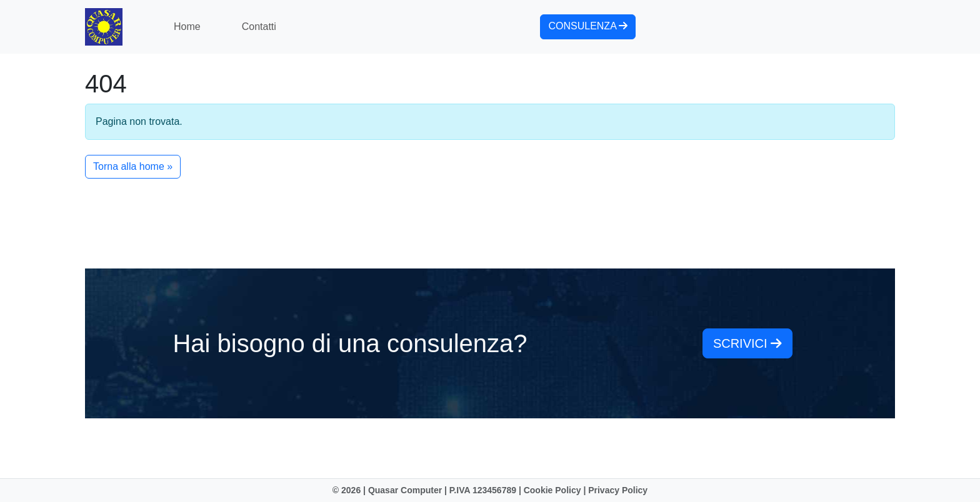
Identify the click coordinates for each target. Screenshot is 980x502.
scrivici (747, 343)
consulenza (588, 26)
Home (187, 27)
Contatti (259, 27)
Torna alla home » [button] (133, 166)
